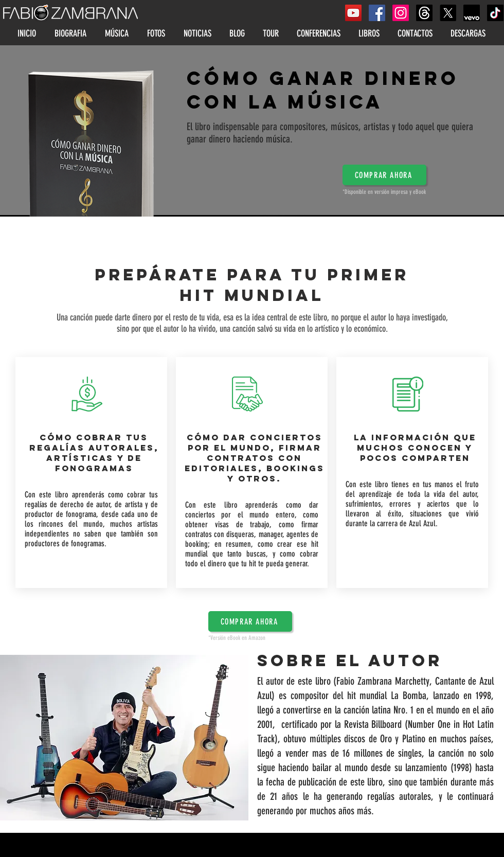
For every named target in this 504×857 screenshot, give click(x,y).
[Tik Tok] (495, 13)
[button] (384, 175)
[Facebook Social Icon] (377, 13)
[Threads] (424, 13)
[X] (448, 13)
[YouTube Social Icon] (353, 13)
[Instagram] (401, 13)
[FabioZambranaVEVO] (472, 13)
